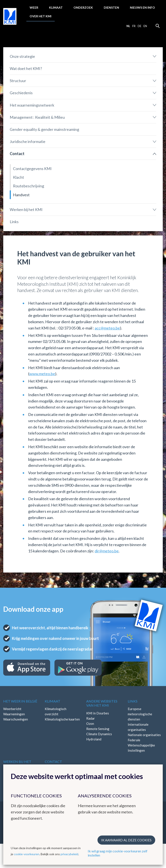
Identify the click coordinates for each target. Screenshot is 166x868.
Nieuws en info (142, 7)
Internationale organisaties (138, 727)
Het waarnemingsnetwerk (32, 105)
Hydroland (94, 739)
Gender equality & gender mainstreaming (44, 129)
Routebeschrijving (29, 186)
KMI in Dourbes (98, 713)
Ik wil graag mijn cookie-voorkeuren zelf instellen (118, 853)
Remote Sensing (98, 729)
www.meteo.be (42, 374)
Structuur (18, 81)
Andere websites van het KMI (102, 703)
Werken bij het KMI (26, 209)
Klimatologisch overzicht (56, 711)
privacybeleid (69, 854)
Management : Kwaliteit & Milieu (37, 117)
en (145, 26)
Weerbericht (12, 709)
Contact (17, 154)
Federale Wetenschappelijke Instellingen (141, 745)
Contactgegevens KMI (32, 169)
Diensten (111, 7)
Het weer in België (20, 701)
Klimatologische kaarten (62, 719)
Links (14, 222)
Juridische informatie (28, 141)
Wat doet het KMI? (26, 68)
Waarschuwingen (16, 719)
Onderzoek (83, 7)
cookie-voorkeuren (27, 854)
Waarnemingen (14, 714)
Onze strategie (22, 56)
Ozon (90, 724)
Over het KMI (41, 16)
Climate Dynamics (99, 734)
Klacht (18, 177)
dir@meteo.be (107, 551)
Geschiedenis (21, 93)
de (140, 26)
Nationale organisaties (144, 735)
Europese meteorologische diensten (140, 714)
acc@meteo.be (107, 328)
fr (134, 26)
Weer (34, 7)
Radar (91, 718)
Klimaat (56, 7)
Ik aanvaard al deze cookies (126, 840)
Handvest (21, 195)
